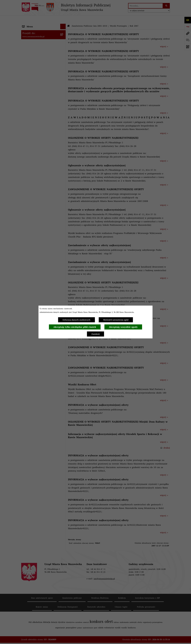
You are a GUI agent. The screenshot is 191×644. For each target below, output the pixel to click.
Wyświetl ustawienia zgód (116, 320)
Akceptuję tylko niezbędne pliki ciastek (75, 327)
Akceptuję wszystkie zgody (123, 327)
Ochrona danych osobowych (76, 320)
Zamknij (95, 334)
